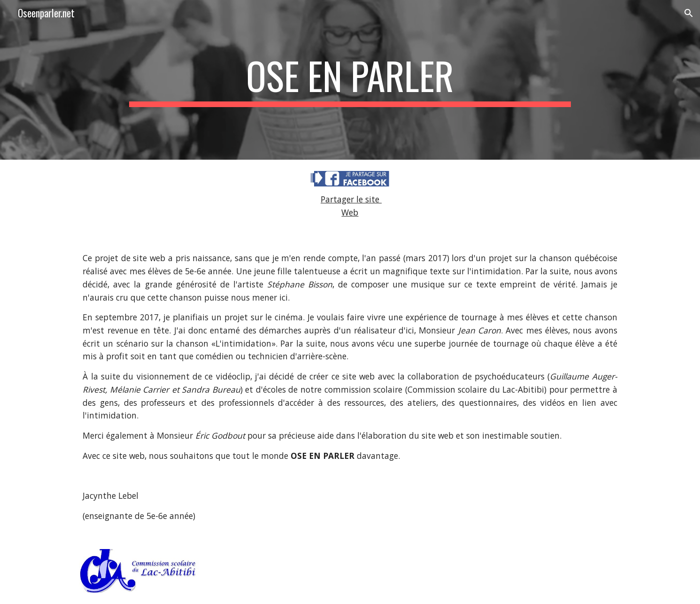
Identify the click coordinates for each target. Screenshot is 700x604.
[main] (350, 80)
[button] (689, 13)
